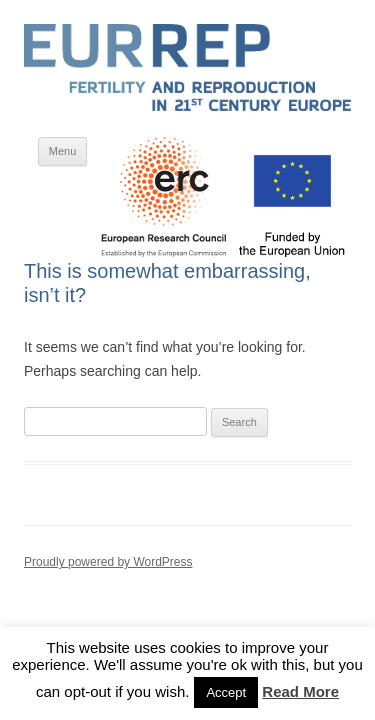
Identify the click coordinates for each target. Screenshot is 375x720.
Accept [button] (226, 692)
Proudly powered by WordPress (108, 562)
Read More (300, 691)
